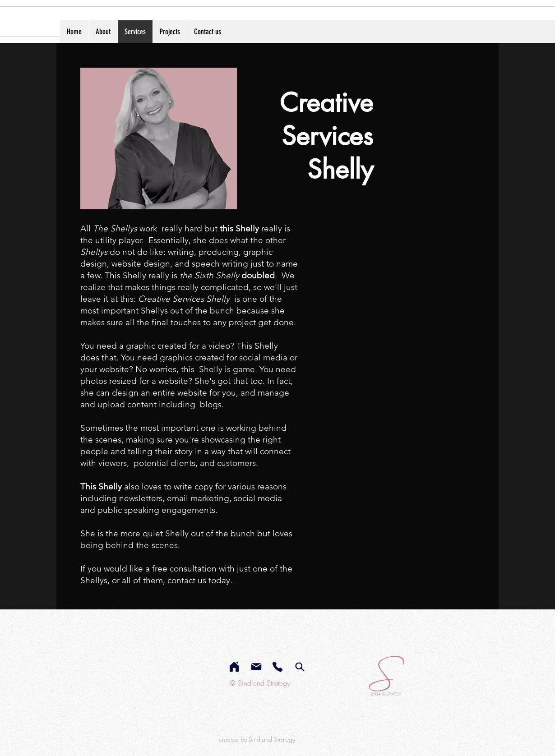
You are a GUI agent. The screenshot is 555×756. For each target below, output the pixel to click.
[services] (300, 667)
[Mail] (256, 667)
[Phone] (277, 667)
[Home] (234, 667)
